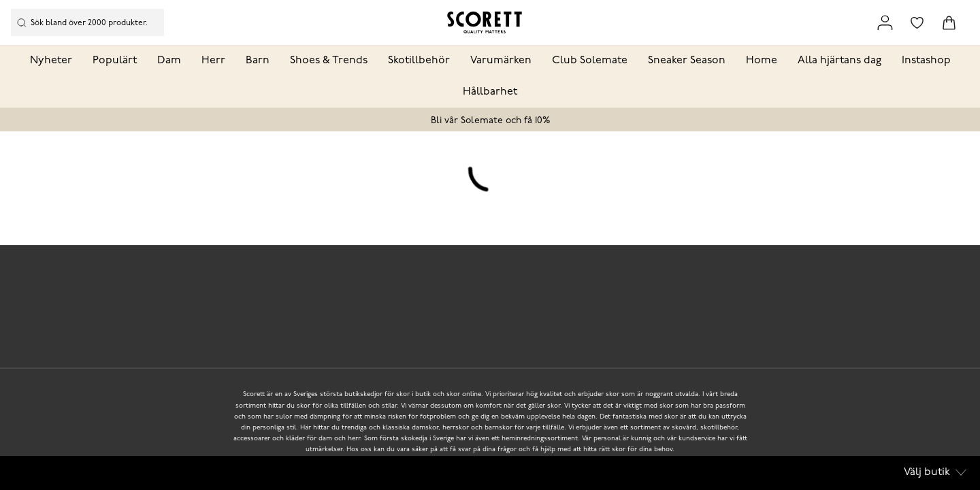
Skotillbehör (419, 61)
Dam (169, 61)
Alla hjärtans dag (839, 61)
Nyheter (51, 61)
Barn (258, 61)
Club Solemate (590, 61)
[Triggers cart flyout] (949, 23)
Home (762, 61)
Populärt (115, 61)
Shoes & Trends (329, 61)
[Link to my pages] (885, 23)
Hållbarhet (490, 92)
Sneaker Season (687, 61)
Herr (213, 61)
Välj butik (935, 472)
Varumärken (501, 61)
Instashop (926, 61)
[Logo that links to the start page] (485, 22)
